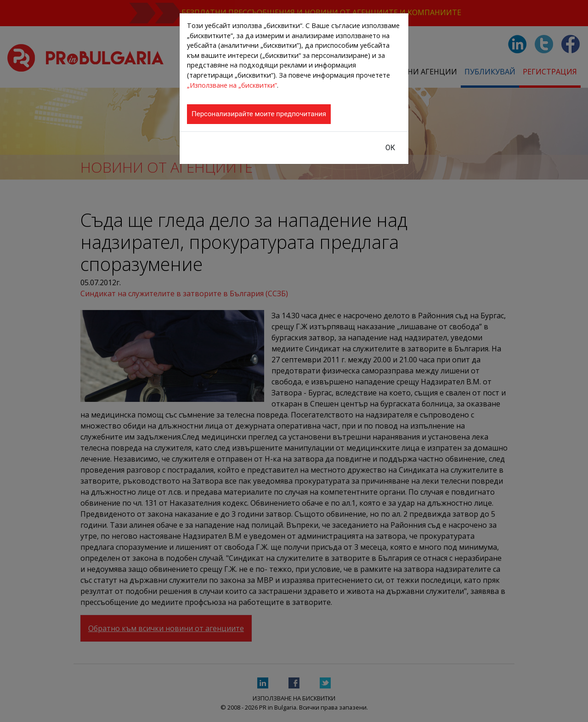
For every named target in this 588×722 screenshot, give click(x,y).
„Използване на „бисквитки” (232, 85)
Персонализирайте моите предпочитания (259, 114)
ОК (390, 148)
